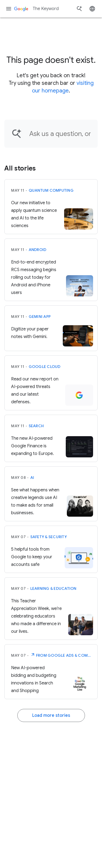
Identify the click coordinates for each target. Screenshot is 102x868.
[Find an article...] (60, 134)
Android (38, 250)
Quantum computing (51, 190)
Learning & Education (53, 588)
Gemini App (40, 317)
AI (32, 478)
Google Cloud (45, 367)
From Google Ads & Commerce (62, 655)
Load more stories (51, 715)
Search (36, 426)
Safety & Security (49, 537)
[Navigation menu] (9, 9)
